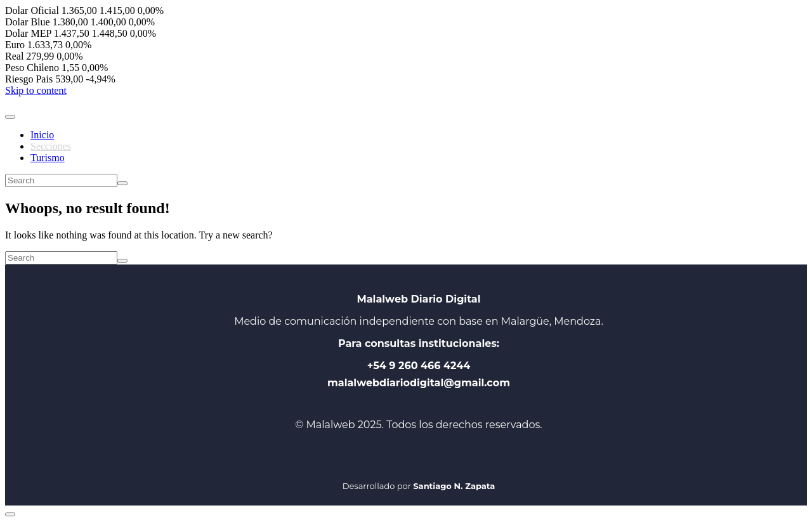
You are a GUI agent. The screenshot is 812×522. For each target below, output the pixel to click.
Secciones (51, 146)
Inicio (42, 135)
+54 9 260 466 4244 (419, 366)
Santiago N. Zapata (454, 486)
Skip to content (36, 90)
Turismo (48, 158)
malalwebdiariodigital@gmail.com (419, 383)
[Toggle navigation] (10, 117)
